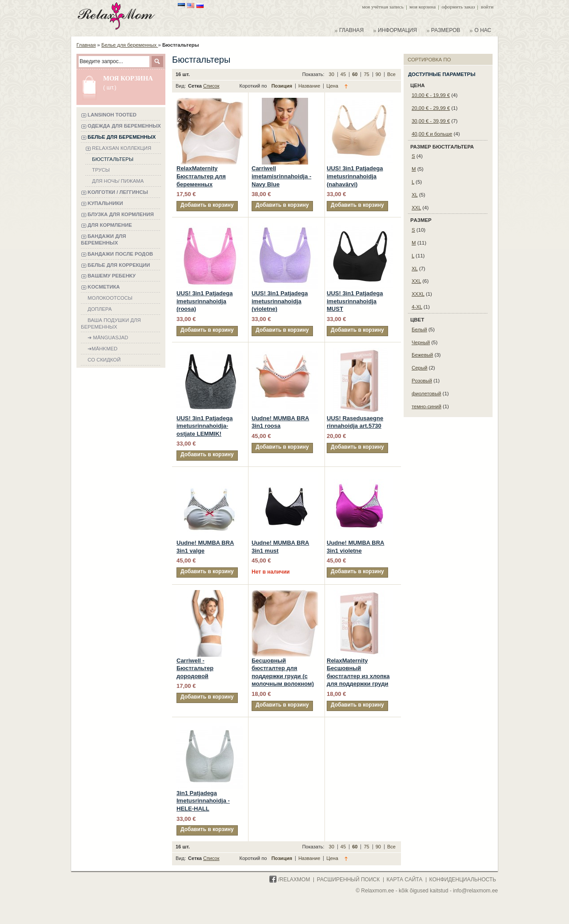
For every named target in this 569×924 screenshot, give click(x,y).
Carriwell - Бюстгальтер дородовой (195, 668)
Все (391, 74)
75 (367, 74)
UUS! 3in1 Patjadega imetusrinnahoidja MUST (355, 301)
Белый (419, 329)
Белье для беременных (130, 45)
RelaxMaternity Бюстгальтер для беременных (201, 176)
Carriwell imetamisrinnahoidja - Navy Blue (281, 176)
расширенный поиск (348, 880)
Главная (86, 45)
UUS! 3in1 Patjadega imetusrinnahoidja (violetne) (280, 301)
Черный (421, 342)
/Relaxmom (290, 880)
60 (355, 74)
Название (310, 86)
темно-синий (427, 406)
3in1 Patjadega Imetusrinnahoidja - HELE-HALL (203, 801)
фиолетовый (426, 394)
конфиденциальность (463, 880)
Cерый (419, 368)
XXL (416, 208)
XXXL (418, 294)
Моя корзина (423, 7)
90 (379, 74)
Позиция (282, 86)
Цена (332, 86)
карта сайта (405, 880)
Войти (487, 7)
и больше (432, 134)
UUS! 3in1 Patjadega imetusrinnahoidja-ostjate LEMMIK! (204, 426)
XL (415, 195)
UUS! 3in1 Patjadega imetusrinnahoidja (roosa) (204, 301)
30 (332, 74)
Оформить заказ (458, 7)
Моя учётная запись (383, 7)
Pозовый (422, 381)
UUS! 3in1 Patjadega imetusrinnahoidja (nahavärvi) (355, 176)
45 (344, 74)
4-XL (417, 307)
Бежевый (422, 355)
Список (211, 86)
